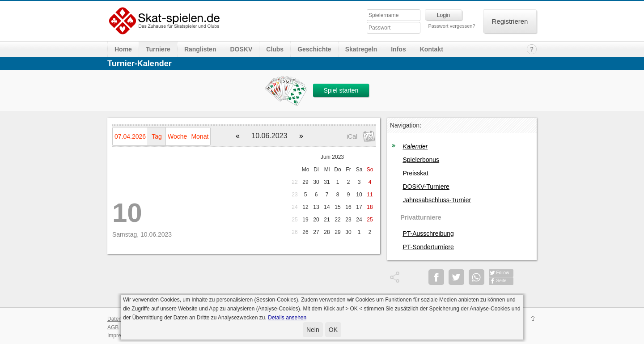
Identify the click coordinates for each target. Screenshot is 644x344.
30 (316, 182)
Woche (177, 136)
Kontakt (432, 49)
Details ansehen (287, 318)
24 (294, 207)
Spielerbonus (421, 160)
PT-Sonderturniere (428, 247)
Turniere (158, 49)
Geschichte (314, 49)
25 (294, 220)
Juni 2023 (332, 157)
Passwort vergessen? (451, 26)
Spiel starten (341, 90)
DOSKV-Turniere (426, 187)
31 (327, 182)
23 (294, 195)
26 (294, 232)
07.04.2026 (130, 136)
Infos (398, 49)
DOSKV (241, 49)
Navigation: (406, 125)
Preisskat (415, 173)
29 (305, 182)
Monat (200, 136)
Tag (157, 136)
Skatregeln (361, 49)
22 (294, 182)
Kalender (415, 146)
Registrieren (510, 21)
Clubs (275, 49)
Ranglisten (200, 49)
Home (123, 49)
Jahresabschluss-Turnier (437, 200)
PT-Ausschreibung (428, 234)
